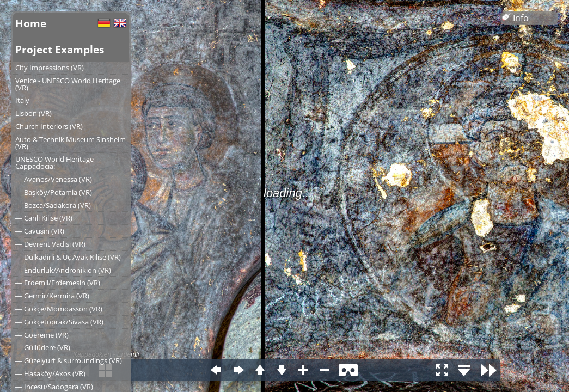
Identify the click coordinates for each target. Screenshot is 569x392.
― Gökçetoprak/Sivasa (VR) (59, 322)
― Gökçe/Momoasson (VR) (59, 309)
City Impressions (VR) (50, 68)
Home (31, 23)
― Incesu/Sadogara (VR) (54, 387)
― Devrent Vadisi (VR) (50, 244)
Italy (22, 100)
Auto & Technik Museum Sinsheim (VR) (71, 143)
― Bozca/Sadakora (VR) (53, 205)
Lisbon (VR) (33, 113)
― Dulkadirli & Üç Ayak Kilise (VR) (68, 257)
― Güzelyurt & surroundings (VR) (69, 360)
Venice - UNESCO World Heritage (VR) (68, 84)
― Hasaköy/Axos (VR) (50, 373)
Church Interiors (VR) (49, 126)
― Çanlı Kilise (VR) (44, 218)
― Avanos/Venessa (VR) (54, 179)
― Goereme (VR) (42, 335)
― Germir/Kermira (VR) (52, 296)
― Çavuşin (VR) (40, 231)
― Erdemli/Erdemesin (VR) (58, 283)
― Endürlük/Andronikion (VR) (63, 270)
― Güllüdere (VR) (43, 347)
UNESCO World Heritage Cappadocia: (54, 163)
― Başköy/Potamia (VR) (54, 192)
